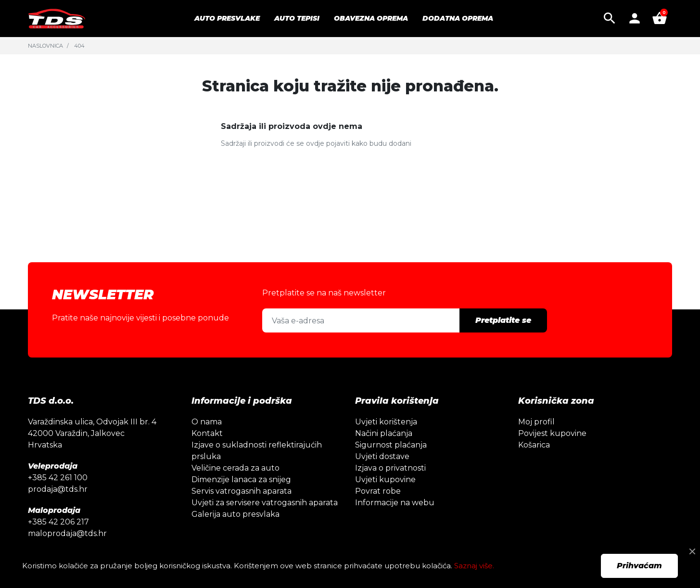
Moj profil (536, 422)
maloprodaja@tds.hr (67, 533)
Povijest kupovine (552, 433)
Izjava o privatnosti (390, 468)
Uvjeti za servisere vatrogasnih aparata (265, 503)
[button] (610, 18)
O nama (207, 422)
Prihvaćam (639, 566)
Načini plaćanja (384, 433)
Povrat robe (378, 491)
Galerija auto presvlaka (235, 514)
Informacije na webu (395, 503)
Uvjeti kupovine (385, 479)
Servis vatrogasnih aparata (242, 491)
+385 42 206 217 (58, 522)
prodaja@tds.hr (58, 489)
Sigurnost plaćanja (391, 445)
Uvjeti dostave (382, 456)
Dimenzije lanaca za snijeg (241, 479)
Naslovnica (45, 46)
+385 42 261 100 (58, 478)
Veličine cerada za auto (235, 468)
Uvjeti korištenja (386, 422)
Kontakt (207, 433)
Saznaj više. (474, 566)
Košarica (534, 445)
